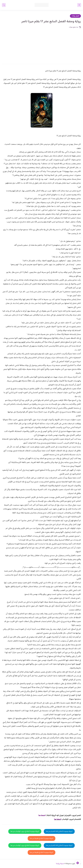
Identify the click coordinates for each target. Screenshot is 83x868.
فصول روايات (75, 16)
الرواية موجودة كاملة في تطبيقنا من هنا (41, 838)
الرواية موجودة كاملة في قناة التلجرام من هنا (59, 831)
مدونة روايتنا (60, 864)
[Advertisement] (41, 45)
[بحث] (4, 5)
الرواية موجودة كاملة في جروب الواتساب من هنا (25, 831)
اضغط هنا (58, 819)
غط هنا (41, 816)
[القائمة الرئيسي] (79, 5)
